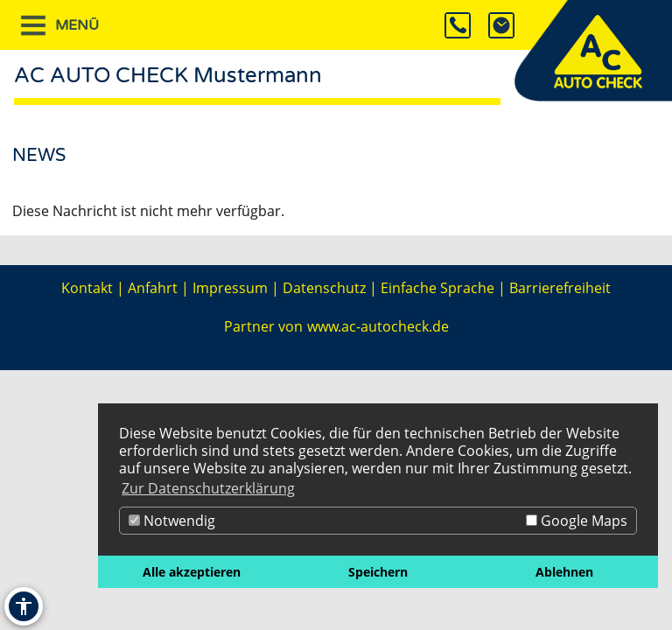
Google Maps (577, 521)
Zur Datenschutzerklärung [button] (208, 488)
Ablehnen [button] (564, 572)
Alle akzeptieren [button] (192, 572)
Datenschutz (324, 288)
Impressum (230, 288)
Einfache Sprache (437, 288)
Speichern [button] (378, 572)
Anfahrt (153, 288)
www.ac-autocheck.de (378, 326)
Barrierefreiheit (560, 288)
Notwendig (172, 521)
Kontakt (87, 288)
